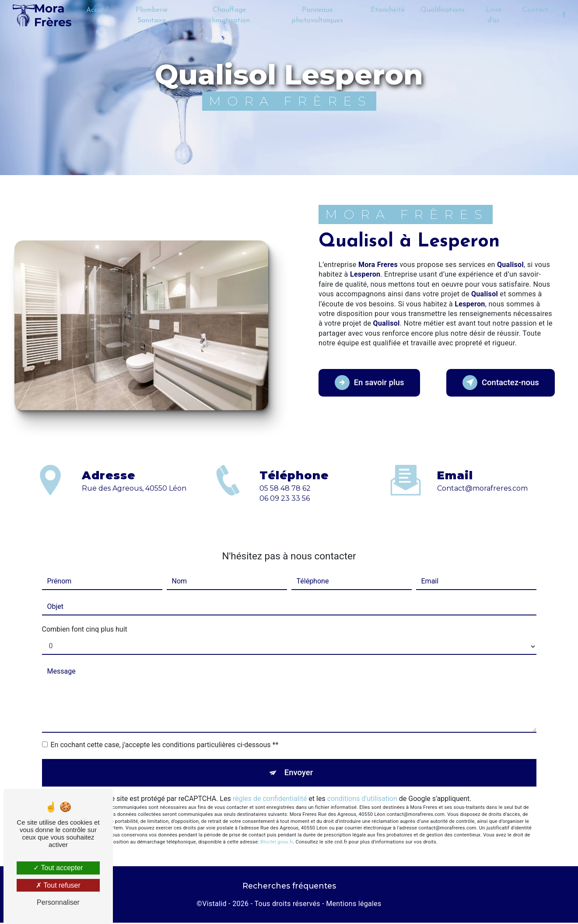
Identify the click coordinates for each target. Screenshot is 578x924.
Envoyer (299, 773)
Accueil (98, 10)
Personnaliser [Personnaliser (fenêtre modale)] (58, 902)
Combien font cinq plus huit (85, 629)
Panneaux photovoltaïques (317, 15)
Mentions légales (354, 905)
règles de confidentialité (270, 800)
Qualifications (442, 10)
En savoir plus (372, 383)
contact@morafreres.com (482, 480)
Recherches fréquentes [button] (289, 887)
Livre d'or (493, 15)
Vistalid (214, 905)
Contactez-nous (498, 383)
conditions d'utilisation (362, 800)
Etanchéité (387, 10)
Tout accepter (58, 868)
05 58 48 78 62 (285, 496)
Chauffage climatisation (230, 15)
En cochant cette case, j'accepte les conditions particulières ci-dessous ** (165, 745)
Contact (534, 10)
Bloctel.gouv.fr (277, 843)
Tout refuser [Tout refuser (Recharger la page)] (58, 885)
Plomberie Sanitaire (152, 15)
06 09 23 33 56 (285, 506)
